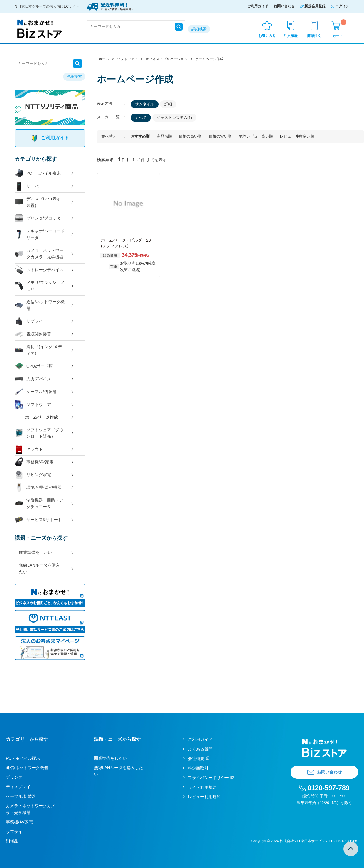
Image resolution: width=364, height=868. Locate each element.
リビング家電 (33, 475)
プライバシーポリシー (208, 778)
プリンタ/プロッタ (38, 218)
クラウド (29, 449)
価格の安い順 (221, 136)
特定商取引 (198, 768)
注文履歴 (291, 36)
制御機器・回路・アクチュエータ (39, 504)
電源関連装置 (33, 334)
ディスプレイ (18, 787)
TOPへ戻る (351, 849)
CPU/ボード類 (34, 366)
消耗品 (12, 841)
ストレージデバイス (39, 270)
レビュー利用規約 (204, 797)
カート (339, 29)
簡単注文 (314, 36)
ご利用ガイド (258, 6)
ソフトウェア (33, 405)
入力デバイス (33, 379)
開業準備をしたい (36, 552)
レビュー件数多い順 (297, 136)
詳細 (168, 104)
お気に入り (267, 36)
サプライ (29, 321)
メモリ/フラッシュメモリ (40, 286)
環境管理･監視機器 (38, 487)
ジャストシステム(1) (174, 118)
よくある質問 (200, 749)
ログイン (342, 6)
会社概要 (196, 759)
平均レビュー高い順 (256, 136)
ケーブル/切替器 (36, 392)
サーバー (29, 186)
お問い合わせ (284, 6)
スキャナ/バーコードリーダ (40, 234)
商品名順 (165, 136)
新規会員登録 (315, 6)
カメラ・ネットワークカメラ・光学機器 (39, 254)
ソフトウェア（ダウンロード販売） (39, 433)
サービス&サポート (38, 520)
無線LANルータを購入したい (42, 568)
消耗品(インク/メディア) (38, 350)
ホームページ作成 (41, 417)
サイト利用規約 (202, 787)
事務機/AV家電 (34, 462)
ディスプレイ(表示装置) (38, 202)
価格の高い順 (191, 136)
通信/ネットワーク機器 (40, 305)
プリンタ (14, 777)
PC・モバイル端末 (38, 173)
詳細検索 (199, 29)
